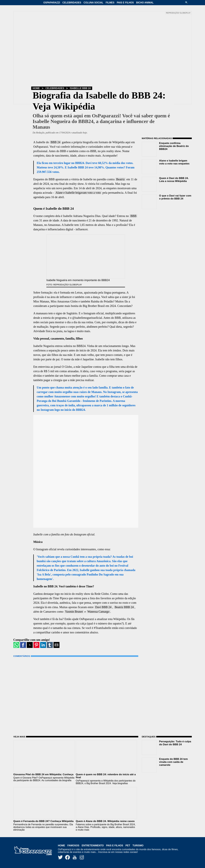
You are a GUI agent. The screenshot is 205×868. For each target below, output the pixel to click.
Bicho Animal (145, 3)
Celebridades (72, 3)
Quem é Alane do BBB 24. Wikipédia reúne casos (105, 821)
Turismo (138, 846)
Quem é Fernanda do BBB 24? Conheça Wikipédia (43, 821)
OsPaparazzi (52, 3)
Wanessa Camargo (98, 612)
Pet (128, 846)
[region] (164, 230)
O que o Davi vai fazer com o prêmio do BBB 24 (175, 197)
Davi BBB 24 (103, 607)
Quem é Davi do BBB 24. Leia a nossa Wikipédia (174, 180)
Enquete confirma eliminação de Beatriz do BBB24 (174, 146)
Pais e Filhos (125, 3)
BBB (133, 216)
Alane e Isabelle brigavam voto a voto (78, 193)
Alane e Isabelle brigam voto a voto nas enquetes (174, 162)
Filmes (110, 3)
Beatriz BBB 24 (124, 607)
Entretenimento (93, 846)
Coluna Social (93, 3)
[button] (188, 3)
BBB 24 (55, 142)
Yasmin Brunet (74, 612)
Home (36, 88)
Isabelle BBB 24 (80, 88)
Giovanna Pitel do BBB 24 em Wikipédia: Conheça (43, 774)
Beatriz (120, 179)
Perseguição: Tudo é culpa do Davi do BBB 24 (175, 743)
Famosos (73, 846)
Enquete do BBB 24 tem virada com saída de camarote (173, 762)
